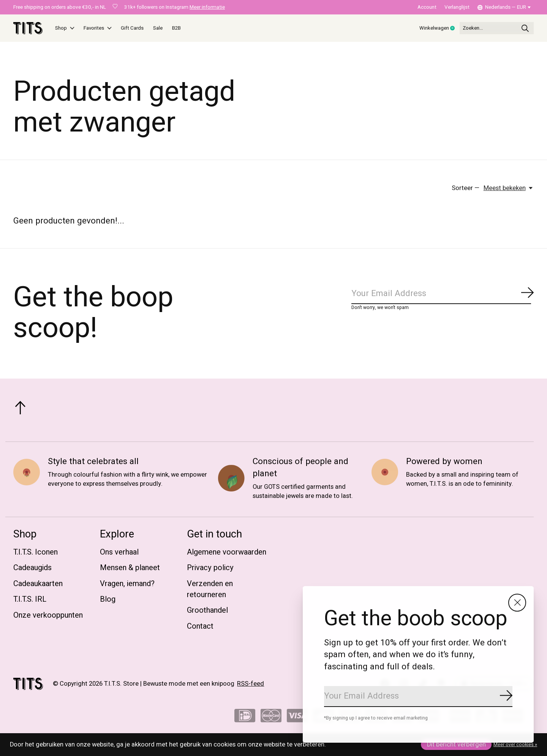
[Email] (418, 697)
